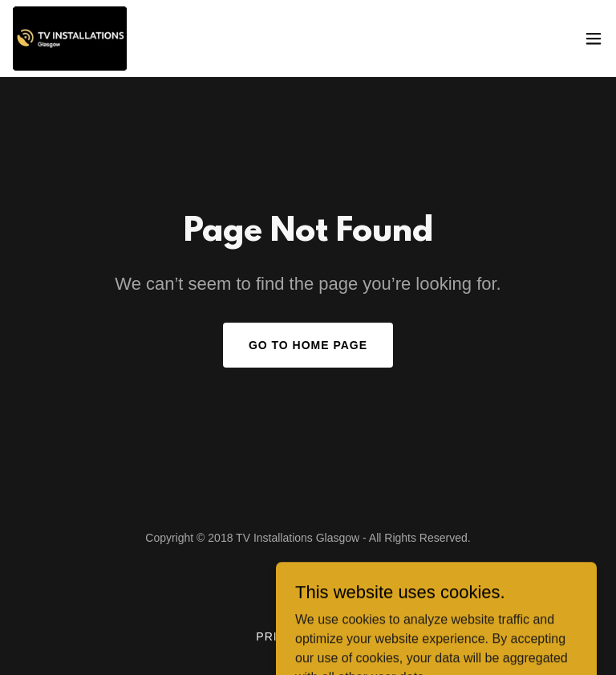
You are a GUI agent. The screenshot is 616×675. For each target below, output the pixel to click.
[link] (70, 39)
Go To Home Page (308, 345)
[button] (594, 39)
